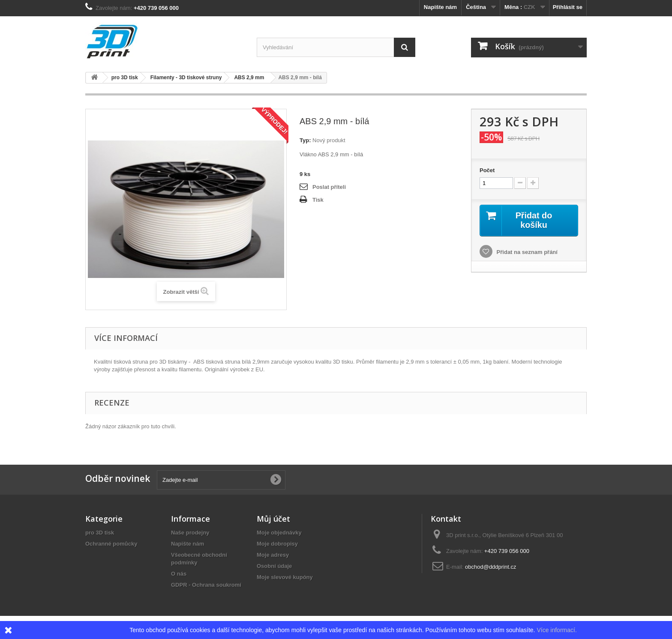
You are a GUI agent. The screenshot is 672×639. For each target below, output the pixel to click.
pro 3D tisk (100, 533)
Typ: (305, 140)
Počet (487, 170)
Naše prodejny (190, 533)
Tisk (318, 200)
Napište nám (440, 7)
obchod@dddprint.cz (490, 567)
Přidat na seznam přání (526, 252)
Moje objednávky (279, 533)
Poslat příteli (329, 187)
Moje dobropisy (277, 544)
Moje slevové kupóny (285, 577)
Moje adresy (273, 555)
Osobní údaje (274, 566)
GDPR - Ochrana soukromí (206, 585)
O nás (179, 574)
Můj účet (273, 519)
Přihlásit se (568, 7)
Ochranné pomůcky (111, 544)
